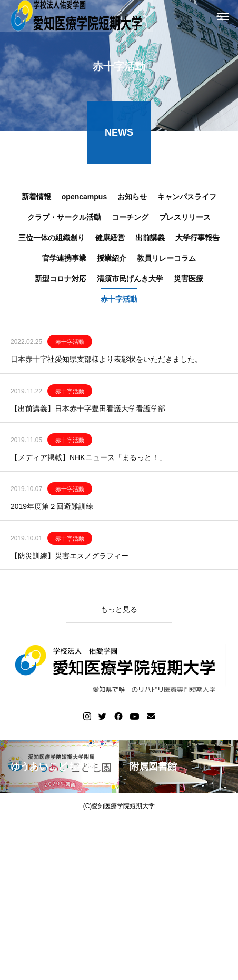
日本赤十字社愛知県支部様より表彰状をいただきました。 (106, 362)
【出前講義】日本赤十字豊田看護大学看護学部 (88, 411)
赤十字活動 (70, 344)
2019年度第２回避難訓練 (52, 509)
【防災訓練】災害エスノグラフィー (70, 558)
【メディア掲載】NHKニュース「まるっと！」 (88, 460)
